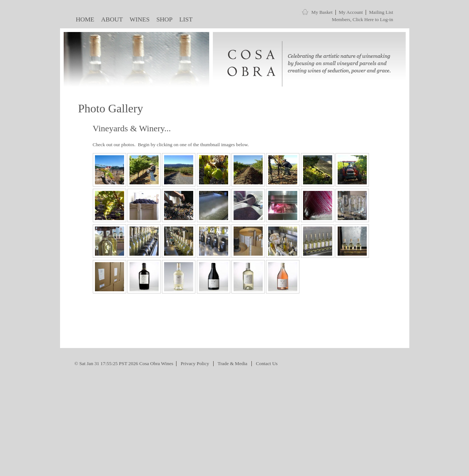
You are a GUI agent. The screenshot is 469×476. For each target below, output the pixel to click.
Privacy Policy (195, 363)
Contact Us (267, 363)
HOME (84, 21)
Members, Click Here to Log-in (362, 19)
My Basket (322, 12)
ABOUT (110, 21)
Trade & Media (232, 363)
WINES (138, 21)
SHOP (163, 21)
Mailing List (381, 12)
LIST (184, 21)
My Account (351, 12)
